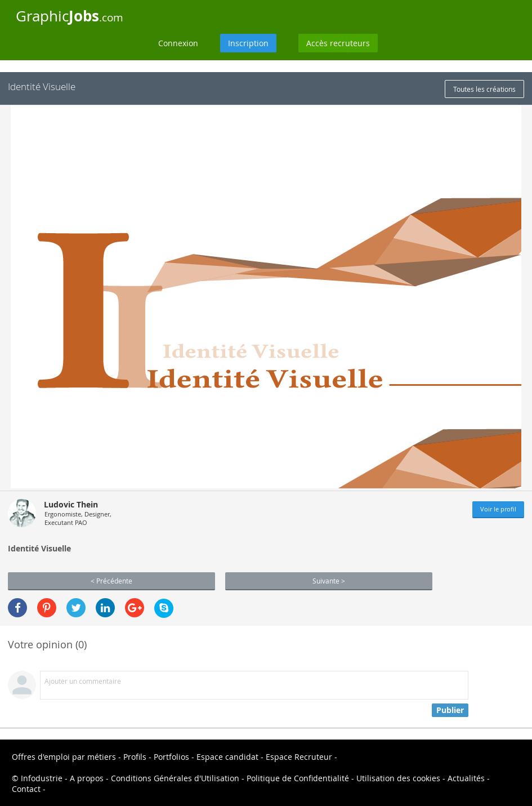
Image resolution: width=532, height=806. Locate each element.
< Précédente (111, 581)
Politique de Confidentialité (298, 778)
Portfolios (171, 757)
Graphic (70, 16)
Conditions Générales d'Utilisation (175, 778)
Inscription (248, 43)
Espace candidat (227, 757)
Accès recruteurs (338, 43)
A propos (87, 778)
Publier (450, 710)
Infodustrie (42, 778)
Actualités (466, 778)
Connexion (178, 43)
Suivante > (329, 581)
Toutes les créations (484, 89)
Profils (135, 757)
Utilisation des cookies (398, 778)
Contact (26, 789)
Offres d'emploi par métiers (64, 757)
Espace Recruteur (299, 757)
